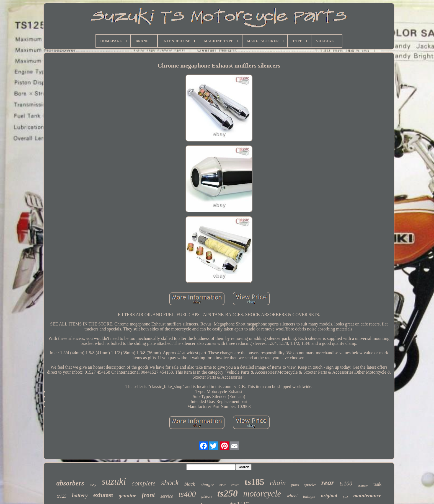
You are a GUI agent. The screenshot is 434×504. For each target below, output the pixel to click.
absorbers (70, 483)
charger (207, 485)
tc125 (61, 496)
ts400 (187, 494)
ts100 (346, 484)
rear (328, 483)
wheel (292, 496)
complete (144, 483)
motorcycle (262, 494)
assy (93, 485)
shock (170, 483)
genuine (127, 496)
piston (207, 496)
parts (295, 485)
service (166, 496)
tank (377, 484)
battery (80, 495)
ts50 (223, 485)
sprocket (310, 485)
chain (278, 483)
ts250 (228, 493)
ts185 (255, 482)
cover (235, 485)
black (190, 484)
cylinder (363, 485)
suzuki (114, 481)
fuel (345, 497)
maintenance (367, 496)
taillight (309, 496)
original (329, 496)
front (148, 495)
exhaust (103, 495)
